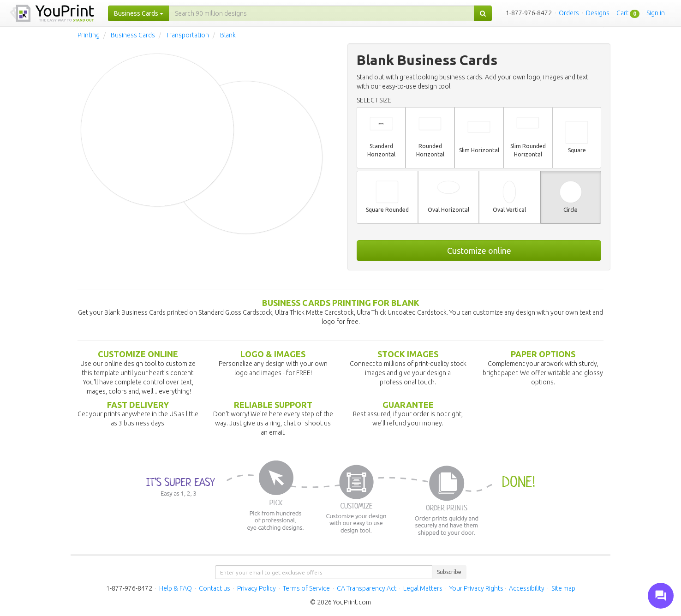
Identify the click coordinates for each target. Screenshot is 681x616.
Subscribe (449, 572)
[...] (322, 13)
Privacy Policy (257, 588)
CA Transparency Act (367, 588)
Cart (622, 13)
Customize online (479, 251)
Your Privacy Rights (476, 588)
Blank (228, 35)
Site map (563, 588)
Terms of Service (306, 588)
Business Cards (133, 35)
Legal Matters (423, 588)
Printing (89, 35)
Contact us (215, 588)
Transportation (188, 35)
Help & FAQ (176, 588)
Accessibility (527, 588)
